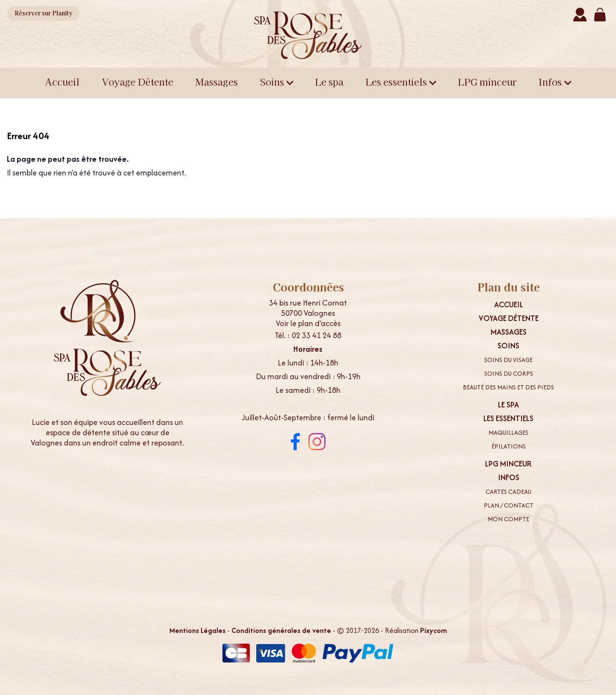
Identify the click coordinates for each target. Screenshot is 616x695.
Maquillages (508, 433)
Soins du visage (508, 360)
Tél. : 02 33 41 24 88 (308, 335)
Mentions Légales (197, 630)
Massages (217, 82)
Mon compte (508, 519)
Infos (555, 82)
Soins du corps (509, 374)
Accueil (62, 82)
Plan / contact (509, 505)
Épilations (509, 446)
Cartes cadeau (508, 492)
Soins (277, 82)
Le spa (329, 82)
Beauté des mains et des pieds (508, 387)
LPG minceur (487, 82)
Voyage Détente (138, 82)
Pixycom (434, 630)
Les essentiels (401, 82)
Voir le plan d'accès (308, 323)
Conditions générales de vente (281, 630)
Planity (45, 13)
